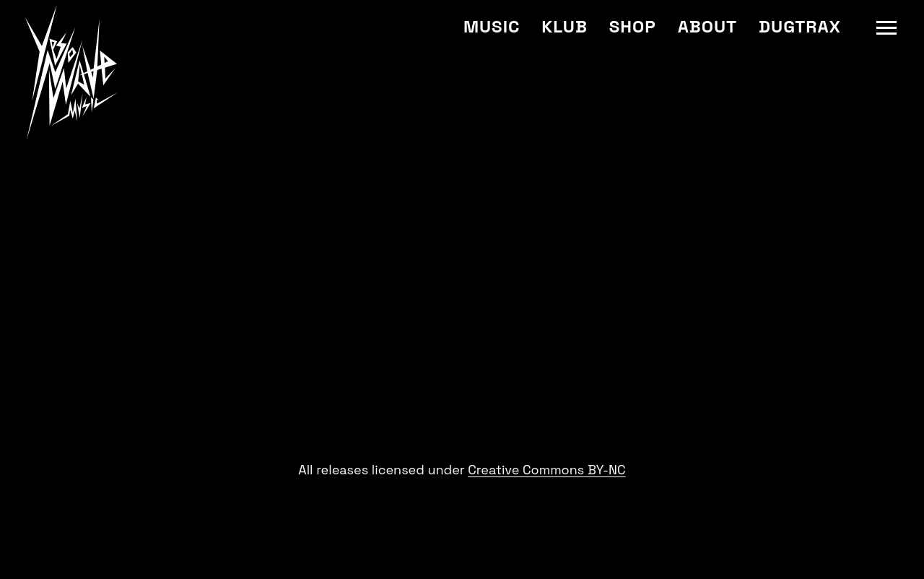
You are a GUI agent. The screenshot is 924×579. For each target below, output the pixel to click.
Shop (633, 26)
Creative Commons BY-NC (546, 470)
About (707, 26)
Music (492, 26)
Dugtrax (800, 26)
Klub (564, 26)
